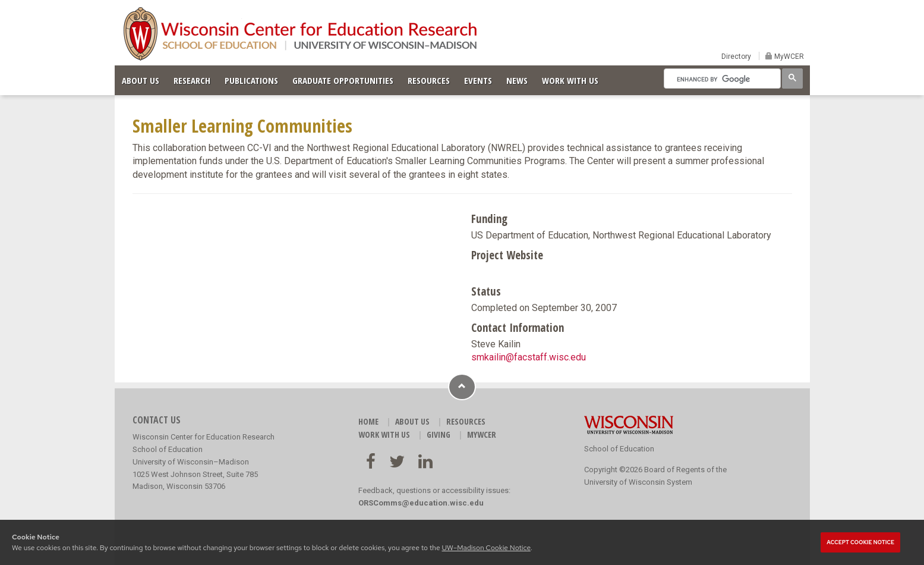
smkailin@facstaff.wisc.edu (529, 357)
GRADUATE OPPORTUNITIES (343, 80)
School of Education (619, 449)
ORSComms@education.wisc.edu (421, 503)
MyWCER (788, 56)
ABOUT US (141, 80)
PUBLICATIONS (251, 80)
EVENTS (478, 80)
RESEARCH (192, 80)
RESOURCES (429, 80)
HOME (368, 421)
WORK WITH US (570, 80)
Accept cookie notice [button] (860, 542)
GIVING (439, 434)
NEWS (517, 80)
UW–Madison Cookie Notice (486, 548)
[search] (721, 79)
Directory (736, 56)
